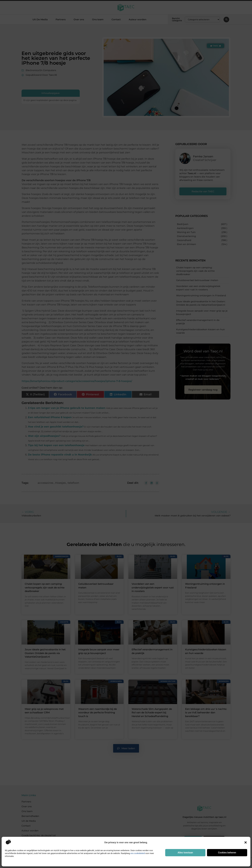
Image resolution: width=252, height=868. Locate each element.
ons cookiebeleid (138, 853)
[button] (246, 842)
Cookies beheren (227, 853)
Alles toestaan (185, 853)
